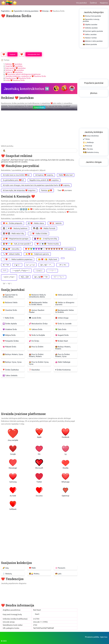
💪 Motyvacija (87, 146)
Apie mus (104, 637)
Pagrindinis (5, 11)
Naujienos (104, 3)
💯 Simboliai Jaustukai (90, 28)
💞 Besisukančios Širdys (38, 324)
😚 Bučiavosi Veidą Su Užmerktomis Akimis (37, 296)
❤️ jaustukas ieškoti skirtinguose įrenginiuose (23, 74)
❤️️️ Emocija (44, 11)
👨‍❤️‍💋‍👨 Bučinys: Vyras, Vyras (12, 362)
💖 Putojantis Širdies (11, 341)
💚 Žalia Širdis (61, 329)
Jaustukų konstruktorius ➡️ (26, 89)
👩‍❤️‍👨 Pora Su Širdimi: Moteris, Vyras (63, 355)
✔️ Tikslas (86, 139)
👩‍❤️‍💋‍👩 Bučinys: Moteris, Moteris (63, 348)
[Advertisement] (39, 35)
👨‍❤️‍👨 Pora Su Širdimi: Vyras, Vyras (39, 363)
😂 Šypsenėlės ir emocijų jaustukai (25, 11)
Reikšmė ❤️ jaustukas (14, 64)
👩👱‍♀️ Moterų (34, 574)
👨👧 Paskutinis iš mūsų (91, 152)
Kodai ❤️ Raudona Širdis (15, 80)
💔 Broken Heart (62, 341)
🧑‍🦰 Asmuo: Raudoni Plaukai (37, 311)
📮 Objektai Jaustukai (90, 25)
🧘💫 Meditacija (88, 142)
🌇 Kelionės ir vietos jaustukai (93, 41)
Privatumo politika (92, 637)
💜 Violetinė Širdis (10, 329)
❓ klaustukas (34, 370)
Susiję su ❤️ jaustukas (14, 72)
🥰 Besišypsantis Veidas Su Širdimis (65, 311)
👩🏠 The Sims (88, 149)
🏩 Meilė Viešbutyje (63, 362)
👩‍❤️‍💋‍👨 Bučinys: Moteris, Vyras (13, 354)
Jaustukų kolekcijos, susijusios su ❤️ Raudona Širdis (26, 76)
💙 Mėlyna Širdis (9, 335)
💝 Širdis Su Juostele (63, 324)
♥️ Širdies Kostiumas (63, 370)
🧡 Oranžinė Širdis (10, 310)
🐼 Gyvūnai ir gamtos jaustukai (93, 31)
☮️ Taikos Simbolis (10, 375)
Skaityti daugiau (39, 107)
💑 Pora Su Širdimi (36, 347)
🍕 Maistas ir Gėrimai (90, 38)
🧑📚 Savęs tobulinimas (91, 136)
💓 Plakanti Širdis (9, 347)
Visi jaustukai (81, 3)
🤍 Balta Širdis (8, 318)
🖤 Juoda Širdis (35, 318)
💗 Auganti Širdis (62, 335)
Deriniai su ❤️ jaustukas (15, 70)
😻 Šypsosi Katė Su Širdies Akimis (10, 296)
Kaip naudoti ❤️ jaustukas (15, 68)
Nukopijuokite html (34, 54)
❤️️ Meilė (32, 568)
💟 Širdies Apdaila (10, 324)
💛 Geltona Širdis (36, 329)
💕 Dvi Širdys (34, 341)
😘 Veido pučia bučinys (64, 295)
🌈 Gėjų (6, 568)
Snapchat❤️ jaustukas (14, 66)
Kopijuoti (12, 54)
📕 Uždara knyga (62, 318)
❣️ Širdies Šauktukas (11, 370)
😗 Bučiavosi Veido (10, 302)
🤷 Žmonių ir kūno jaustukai (92, 16)
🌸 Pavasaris (60, 568)
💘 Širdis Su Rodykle (37, 335)
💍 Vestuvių (7, 574)
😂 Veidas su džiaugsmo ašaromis (65, 303)
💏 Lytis (58, 574)
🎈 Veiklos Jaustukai (90, 34)
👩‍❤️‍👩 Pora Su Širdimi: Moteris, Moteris (36, 355)
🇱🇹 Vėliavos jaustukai (90, 44)
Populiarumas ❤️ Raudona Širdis (18, 78)
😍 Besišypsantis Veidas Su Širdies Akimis (38, 303)
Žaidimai (93, 3)
